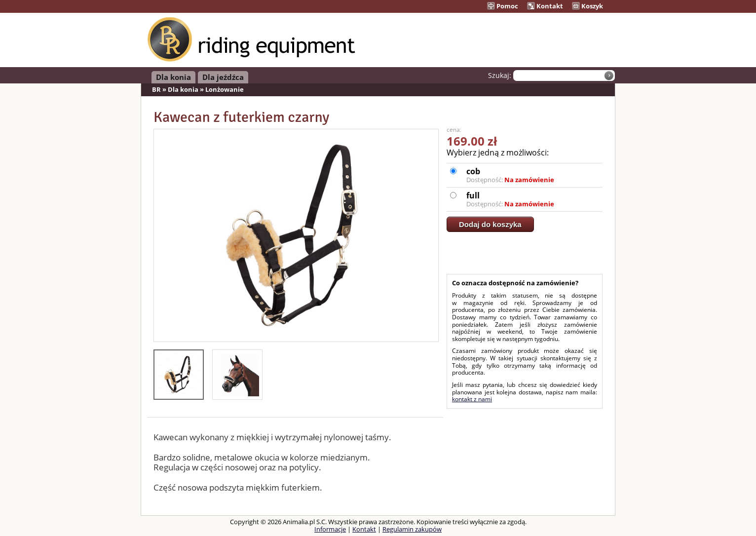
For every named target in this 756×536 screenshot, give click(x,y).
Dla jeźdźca (223, 77)
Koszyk (587, 6)
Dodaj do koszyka (490, 224)
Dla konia (173, 77)
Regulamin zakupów (412, 529)
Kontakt (545, 6)
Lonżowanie (225, 89)
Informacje (330, 529)
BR (156, 89)
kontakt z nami (472, 399)
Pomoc (503, 6)
